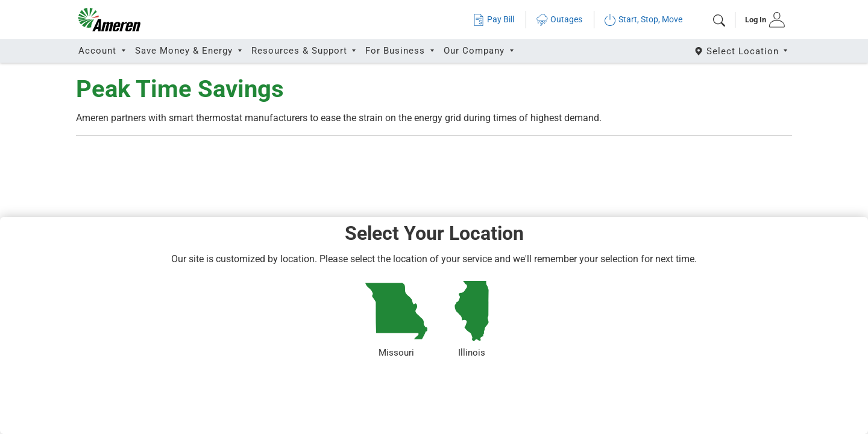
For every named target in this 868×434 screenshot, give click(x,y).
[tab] (761, 20)
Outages (559, 20)
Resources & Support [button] (301, 51)
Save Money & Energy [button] (185, 51)
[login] (761, 20)
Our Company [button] (476, 51)
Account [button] (99, 51)
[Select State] (742, 51)
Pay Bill (493, 20)
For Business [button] (397, 51)
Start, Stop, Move (643, 20)
